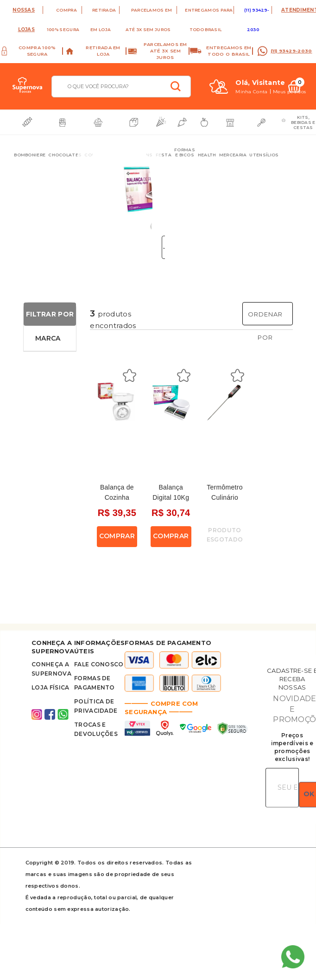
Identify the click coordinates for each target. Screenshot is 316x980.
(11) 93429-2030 (291, 51)
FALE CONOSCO (99, 664)
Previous (87, 194)
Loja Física (50, 687)
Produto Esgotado (225, 535)
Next (152, 194)
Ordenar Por (265, 326)
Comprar (117, 536)
